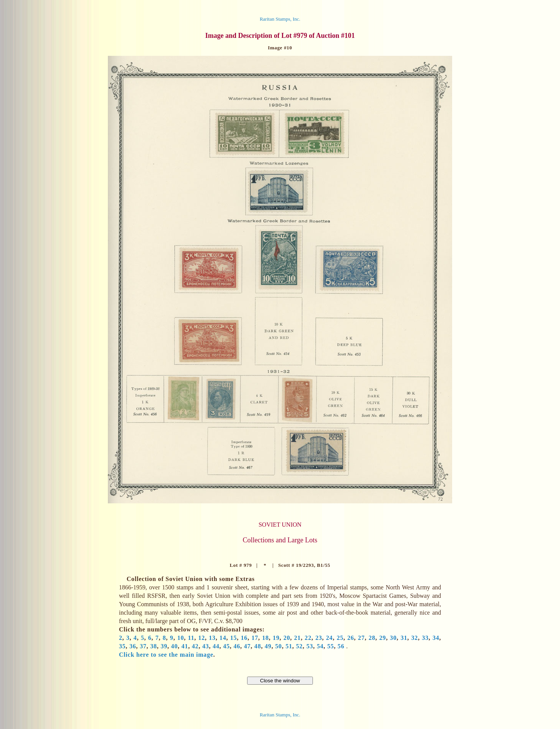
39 (164, 646)
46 (237, 646)
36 (133, 646)
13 (212, 638)
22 (308, 638)
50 (278, 646)
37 (143, 646)
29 (383, 638)
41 (185, 646)
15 (234, 638)
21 (298, 638)
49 (268, 646)
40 (174, 646)
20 (287, 638)
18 (265, 638)
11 (191, 638)
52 (300, 646)
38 (154, 646)
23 (319, 638)
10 (181, 638)
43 (206, 646)
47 (247, 646)
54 (320, 646)
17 (255, 638)
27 (361, 638)
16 (244, 638)
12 (202, 638)
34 (436, 638)
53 (310, 646)
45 (226, 646)
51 (289, 646)
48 (258, 646)
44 (216, 646)
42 (195, 646)
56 (341, 646)
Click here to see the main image (166, 655)
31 (404, 638)
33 (425, 638)
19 (276, 638)
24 (329, 638)
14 (223, 638)
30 (393, 638)
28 (372, 638)
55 (330, 646)
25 (340, 638)
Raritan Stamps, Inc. (280, 19)
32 (415, 638)
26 (351, 638)
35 (122, 646)
